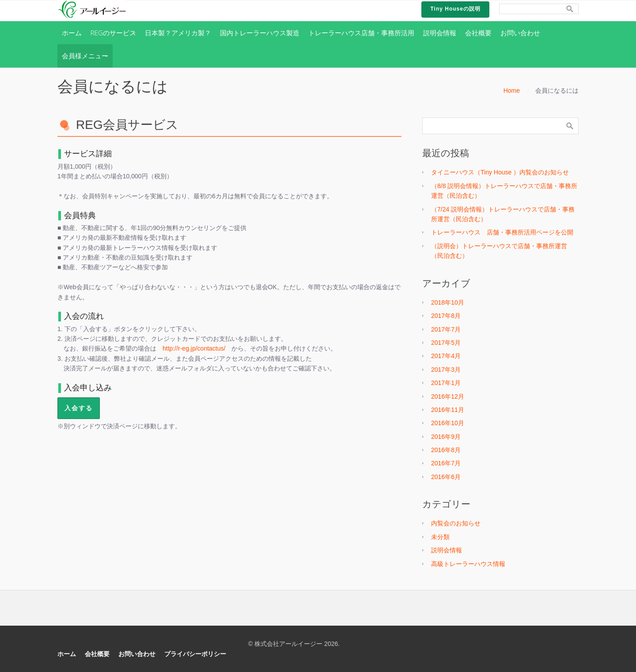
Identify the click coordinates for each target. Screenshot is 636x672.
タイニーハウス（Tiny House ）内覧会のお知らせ (500, 172)
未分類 (440, 537)
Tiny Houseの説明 (455, 9)
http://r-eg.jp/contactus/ (194, 348)
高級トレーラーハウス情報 (468, 564)
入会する (79, 408)
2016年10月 (448, 423)
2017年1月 (446, 383)
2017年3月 (446, 370)
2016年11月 (448, 410)
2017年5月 (446, 343)
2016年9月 (446, 437)
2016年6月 (446, 477)
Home (512, 91)
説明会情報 (447, 550)
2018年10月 (448, 302)
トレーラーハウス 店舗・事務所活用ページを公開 (502, 232)
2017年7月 (446, 329)
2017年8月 (446, 316)
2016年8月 (446, 450)
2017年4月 (446, 356)
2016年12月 (448, 396)
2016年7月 (446, 463)
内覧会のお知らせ (456, 523)
